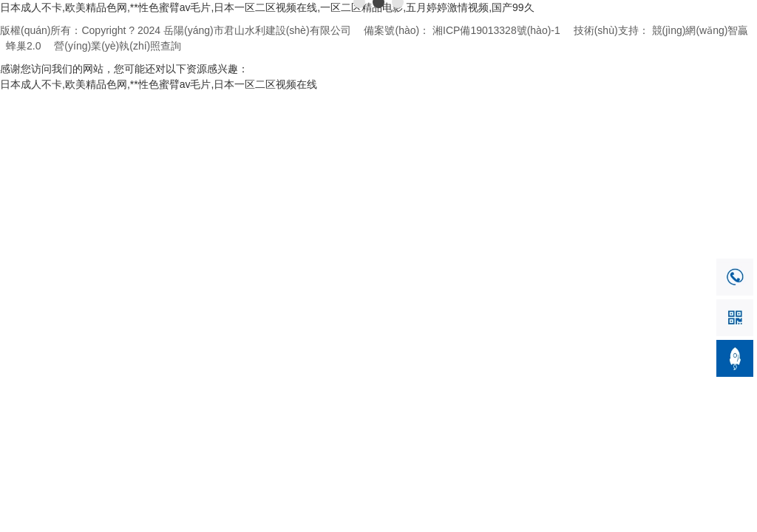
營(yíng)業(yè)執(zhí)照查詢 (118, 46)
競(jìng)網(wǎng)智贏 (700, 30)
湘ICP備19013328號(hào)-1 (496, 30)
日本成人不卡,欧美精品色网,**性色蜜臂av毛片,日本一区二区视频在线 (159, 84)
